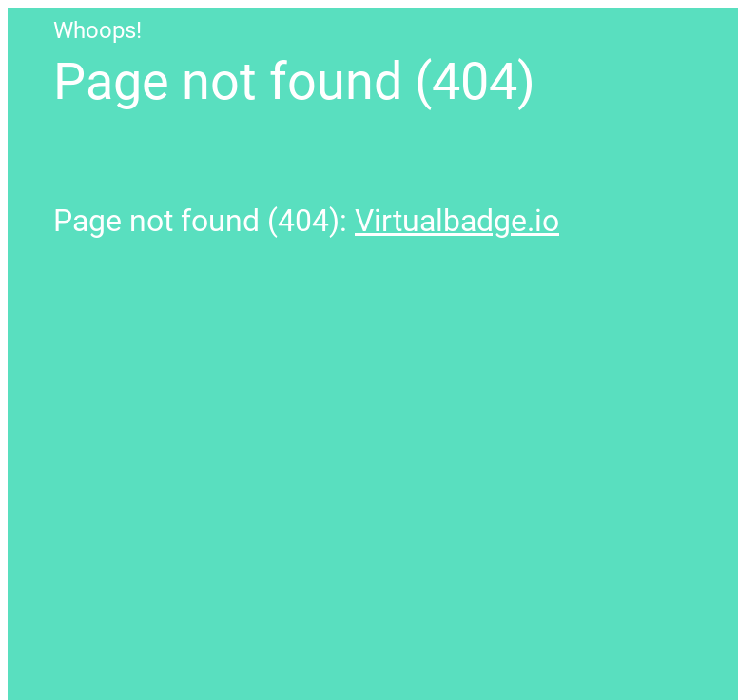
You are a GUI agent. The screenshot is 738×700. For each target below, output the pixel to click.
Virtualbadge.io (457, 221)
